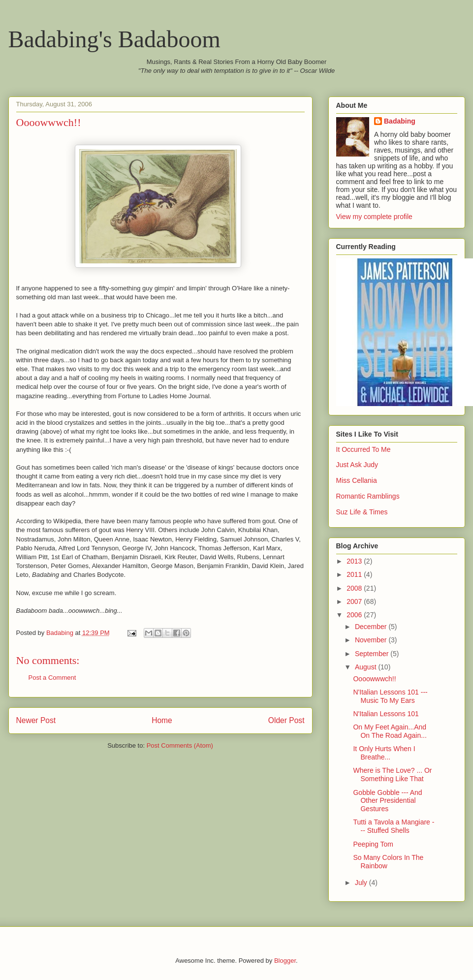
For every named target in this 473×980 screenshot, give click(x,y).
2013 (355, 561)
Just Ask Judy (357, 465)
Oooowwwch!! (374, 679)
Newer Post (36, 720)
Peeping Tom (373, 844)
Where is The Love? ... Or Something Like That (392, 775)
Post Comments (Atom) (180, 745)
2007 (355, 601)
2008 (355, 588)
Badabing (400, 121)
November (372, 640)
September (373, 654)
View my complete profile (374, 217)
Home (162, 720)
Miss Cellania (357, 480)
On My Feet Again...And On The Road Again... (390, 731)
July (362, 883)
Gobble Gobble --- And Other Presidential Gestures (387, 801)
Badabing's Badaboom (114, 39)
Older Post (286, 720)
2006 (355, 615)
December (372, 627)
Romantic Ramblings (368, 496)
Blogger (285, 961)
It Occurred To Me (363, 449)
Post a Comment (52, 678)
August (366, 667)
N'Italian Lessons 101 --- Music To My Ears (390, 696)
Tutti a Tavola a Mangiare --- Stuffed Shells (394, 826)
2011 (355, 574)
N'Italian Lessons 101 (386, 714)
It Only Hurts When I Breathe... (384, 753)
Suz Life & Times (362, 512)
